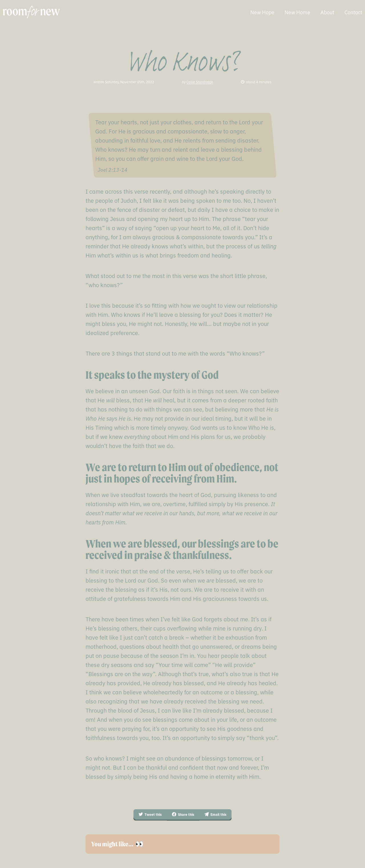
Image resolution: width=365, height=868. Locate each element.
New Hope (262, 12)
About (327, 12)
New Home (297, 12)
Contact (353, 12)
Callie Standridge (200, 82)
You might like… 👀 (117, 844)
